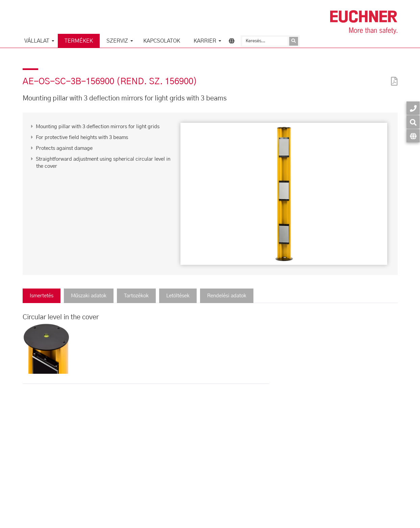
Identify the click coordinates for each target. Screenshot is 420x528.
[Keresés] (265, 41)
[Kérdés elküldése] (294, 41)
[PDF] (393, 77)
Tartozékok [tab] (136, 296)
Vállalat (37, 41)
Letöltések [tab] (178, 296)
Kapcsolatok (162, 41)
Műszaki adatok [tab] (89, 296)
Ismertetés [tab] (42, 296)
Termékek (79, 41)
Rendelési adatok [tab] (227, 296)
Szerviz (117, 41)
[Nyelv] (413, 136)
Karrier (205, 41)
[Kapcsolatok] (413, 108)
